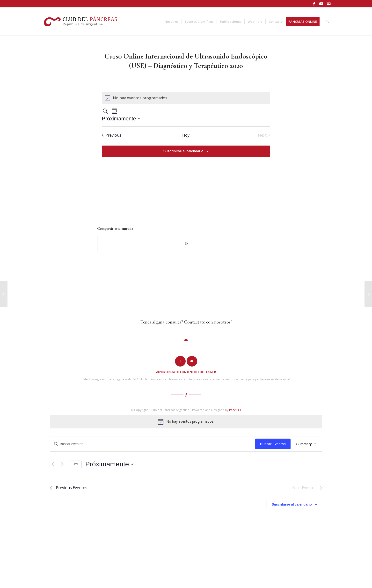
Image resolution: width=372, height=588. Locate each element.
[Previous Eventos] (112, 135)
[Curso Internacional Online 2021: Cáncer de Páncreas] (368, 294)
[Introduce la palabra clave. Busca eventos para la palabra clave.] (153, 444)
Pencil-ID (235, 410)
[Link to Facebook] (314, 4)
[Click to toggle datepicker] (121, 119)
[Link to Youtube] (321, 4)
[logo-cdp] (81, 22)
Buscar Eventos (273, 444)
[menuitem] (171, 22)
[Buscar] (327, 22)
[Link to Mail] (329, 4)
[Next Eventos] (62, 464)
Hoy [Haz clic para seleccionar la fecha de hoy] (186, 135)
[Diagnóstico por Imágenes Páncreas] (4, 294)
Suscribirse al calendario (183, 151)
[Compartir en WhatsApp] (186, 243)
